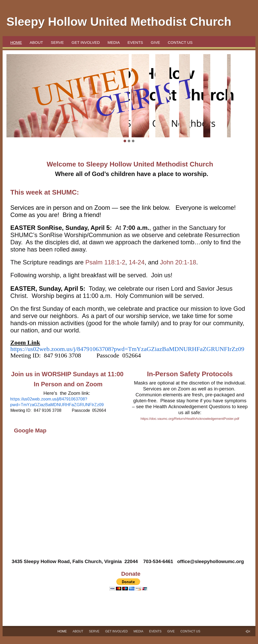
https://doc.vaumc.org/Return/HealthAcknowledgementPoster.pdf (190, 419)
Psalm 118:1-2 (105, 262)
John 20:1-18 (178, 262)
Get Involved (86, 42)
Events (135, 42)
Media (114, 42)
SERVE (57, 42)
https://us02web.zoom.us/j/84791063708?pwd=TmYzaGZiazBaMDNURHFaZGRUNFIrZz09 (127, 349)
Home (16, 42)
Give (155, 42)
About (36, 42)
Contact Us (180, 42)
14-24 (137, 262)
